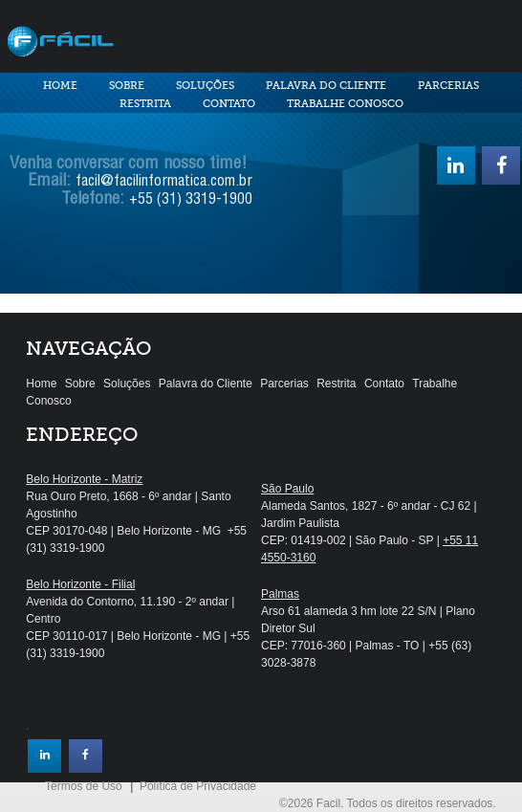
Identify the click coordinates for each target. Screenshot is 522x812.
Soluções (205, 86)
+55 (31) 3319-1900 (191, 201)
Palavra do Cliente (326, 86)
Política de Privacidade (198, 786)
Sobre (127, 86)
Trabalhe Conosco (345, 104)
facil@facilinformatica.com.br (164, 183)
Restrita (145, 104)
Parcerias (448, 86)
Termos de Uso (84, 786)
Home (60, 86)
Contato (229, 104)
